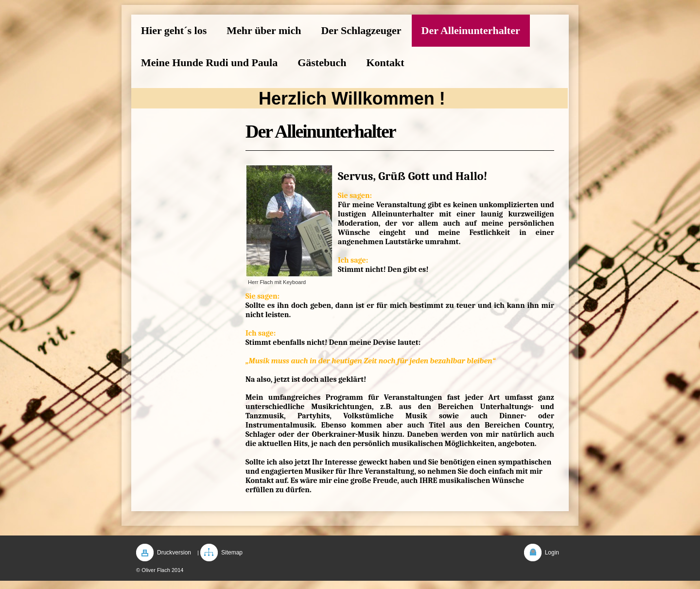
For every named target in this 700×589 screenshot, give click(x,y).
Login (552, 553)
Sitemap (232, 553)
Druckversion (174, 553)
